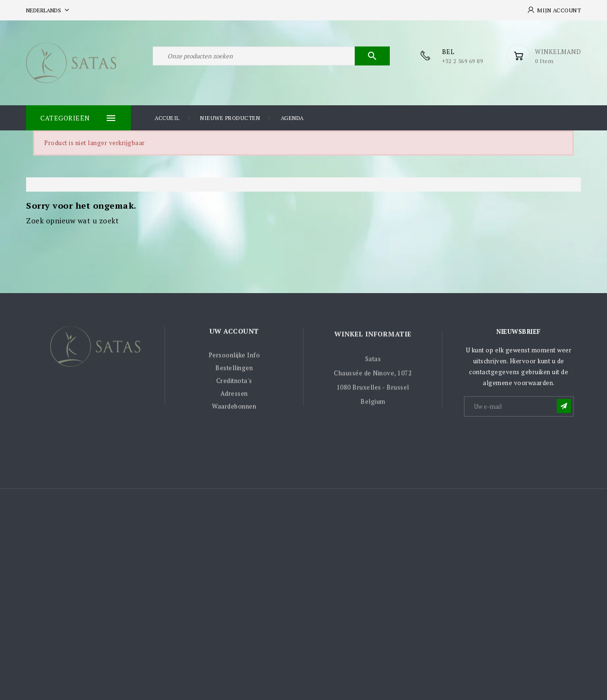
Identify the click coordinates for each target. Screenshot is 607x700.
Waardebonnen (234, 410)
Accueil (167, 118)
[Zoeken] (271, 56)
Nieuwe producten (230, 118)
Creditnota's (234, 384)
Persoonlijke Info (235, 359)
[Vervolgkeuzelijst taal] (49, 10)
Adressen (234, 397)
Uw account (234, 334)
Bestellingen (234, 371)
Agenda (292, 118)
